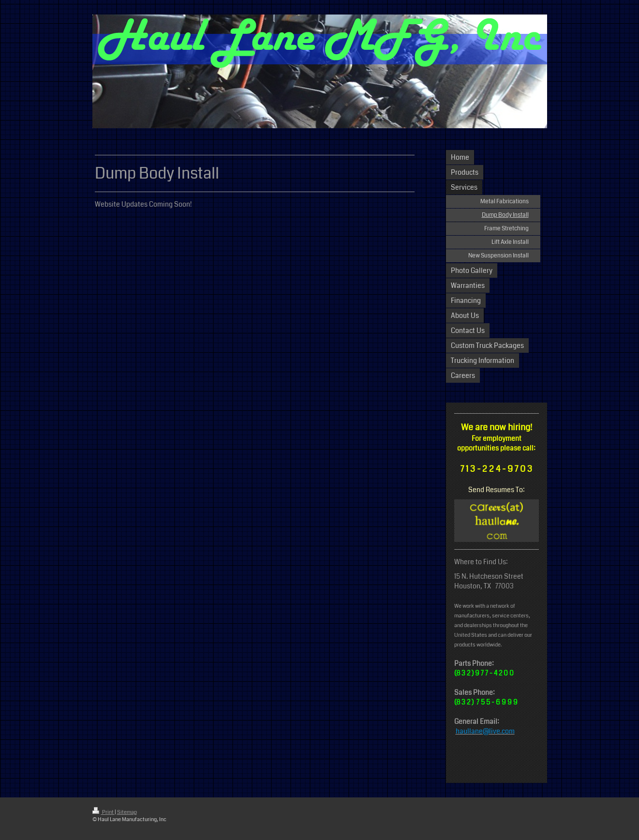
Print (104, 812)
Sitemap (127, 812)
